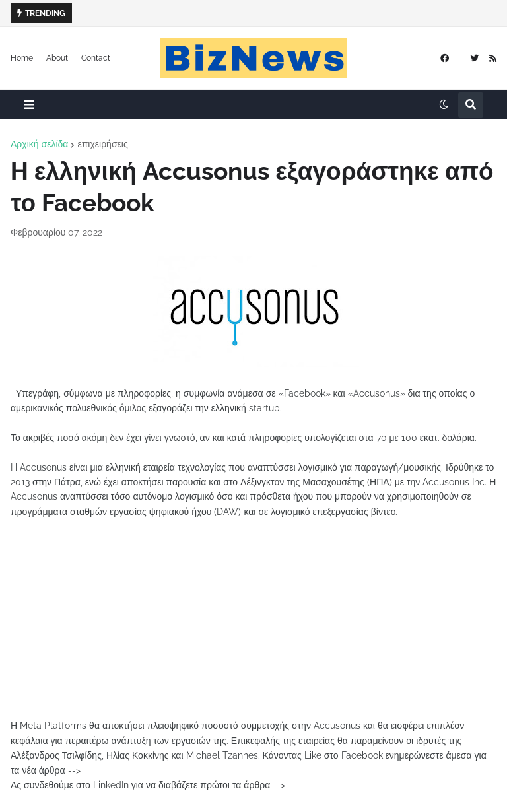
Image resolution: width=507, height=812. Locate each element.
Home (22, 58)
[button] (29, 105)
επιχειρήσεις (102, 144)
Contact (96, 58)
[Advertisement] (253, 626)
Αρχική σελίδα (39, 144)
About (57, 58)
